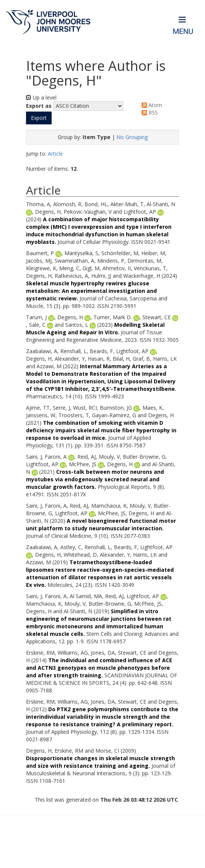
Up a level (41, 97)
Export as (39, 106)
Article (55, 154)
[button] (39, 118)
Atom (151, 105)
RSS (148, 113)
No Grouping (132, 137)
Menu (183, 31)
